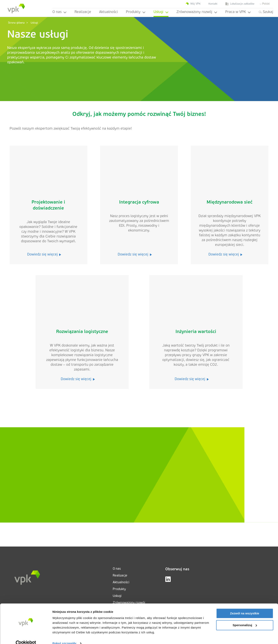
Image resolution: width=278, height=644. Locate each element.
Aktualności (109, 12)
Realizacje (83, 12)
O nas (59, 12)
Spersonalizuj (245, 618)
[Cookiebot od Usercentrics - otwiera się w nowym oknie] (26, 636)
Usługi (161, 12)
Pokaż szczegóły (64, 636)
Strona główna (16, 23)
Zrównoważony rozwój (197, 12)
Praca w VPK (238, 12)
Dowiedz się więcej (44, 255)
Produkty (136, 12)
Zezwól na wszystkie (245, 606)
